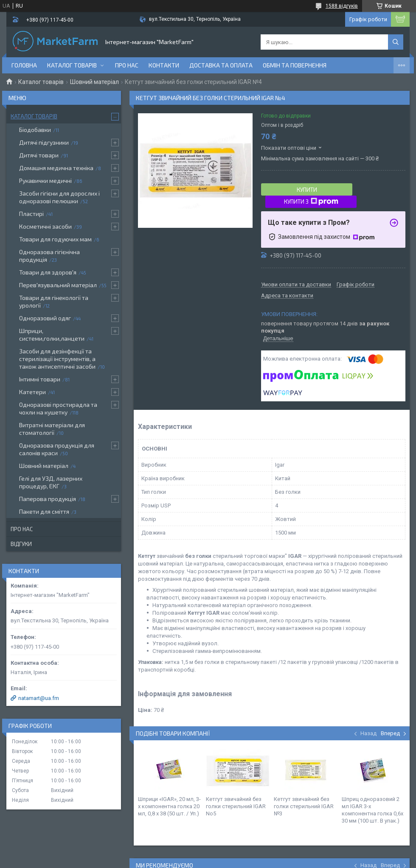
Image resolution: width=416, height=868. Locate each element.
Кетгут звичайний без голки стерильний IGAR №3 (304, 806)
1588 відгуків (342, 6)
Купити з (311, 202)
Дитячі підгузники (44, 142)
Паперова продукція (48, 499)
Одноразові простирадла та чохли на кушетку (58, 408)
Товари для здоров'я (48, 272)
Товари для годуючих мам (55, 239)
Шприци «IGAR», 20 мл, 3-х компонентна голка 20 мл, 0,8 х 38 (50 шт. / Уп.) (169, 806)
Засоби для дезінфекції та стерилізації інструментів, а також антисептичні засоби (57, 359)
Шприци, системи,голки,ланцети (52, 335)
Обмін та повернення (295, 65)
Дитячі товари (39, 155)
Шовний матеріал (94, 82)
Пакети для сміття (44, 511)
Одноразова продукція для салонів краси (57, 449)
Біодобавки (35, 130)
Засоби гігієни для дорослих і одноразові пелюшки (59, 197)
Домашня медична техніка (56, 168)
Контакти (164, 65)
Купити (307, 190)
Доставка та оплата (221, 65)
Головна (24, 65)
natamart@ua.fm (39, 698)
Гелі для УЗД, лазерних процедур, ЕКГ (51, 482)
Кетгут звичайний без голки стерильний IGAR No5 (236, 806)
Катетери (32, 392)
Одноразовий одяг (45, 318)
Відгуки (21, 544)
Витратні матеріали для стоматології (52, 429)
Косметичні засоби (45, 226)
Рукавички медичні (45, 181)
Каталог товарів (72, 65)
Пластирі (31, 214)
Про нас (127, 65)
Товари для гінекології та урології (54, 301)
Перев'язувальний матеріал (58, 285)
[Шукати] (396, 42)
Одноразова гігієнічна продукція (49, 256)
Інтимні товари (40, 379)
